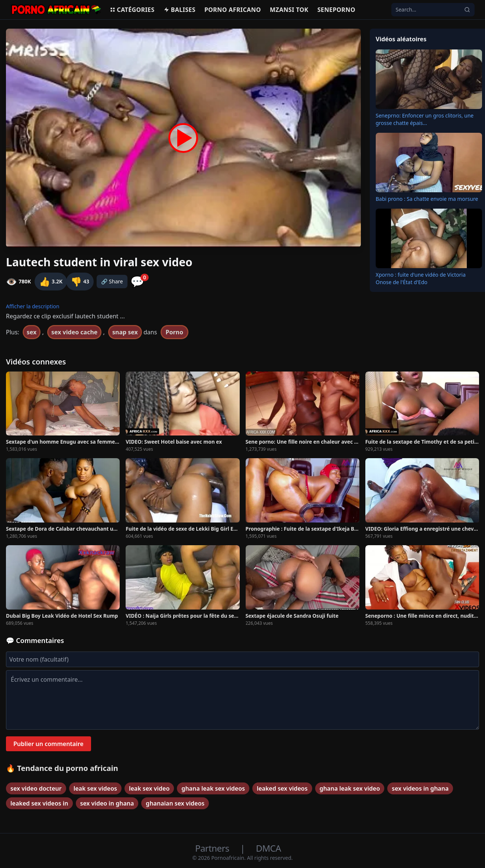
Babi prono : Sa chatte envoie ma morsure (427, 199)
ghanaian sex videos (175, 803)
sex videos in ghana (420, 788)
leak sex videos (95, 788)
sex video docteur (36, 788)
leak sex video (149, 788)
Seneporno (336, 10)
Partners (213, 848)
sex (32, 332)
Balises (180, 10)
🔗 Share (112, 281)
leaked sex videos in (39, 803)
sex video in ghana (107, 803)
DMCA (269, 848)
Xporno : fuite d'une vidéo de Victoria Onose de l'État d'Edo (421, 278)
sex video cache (74, 332)
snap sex (125, 332)
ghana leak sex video (350, 788)
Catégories (132, 10)
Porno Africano (233, 10)
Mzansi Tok (289, 10)
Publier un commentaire (48, 744)
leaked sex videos (282, 788)
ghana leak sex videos (213, 788)
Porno (175, 332)
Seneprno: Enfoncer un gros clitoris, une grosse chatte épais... (425, 119)
